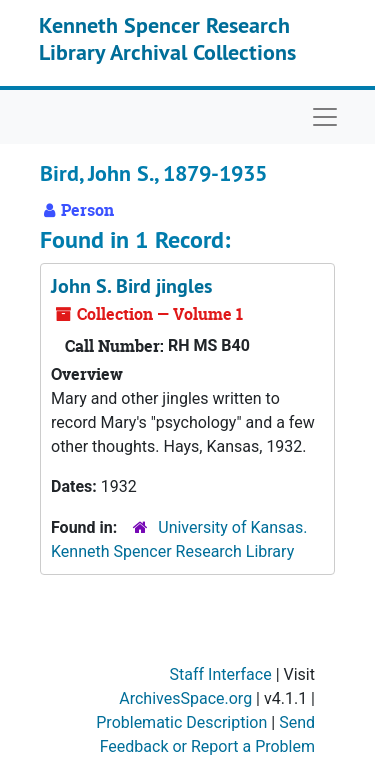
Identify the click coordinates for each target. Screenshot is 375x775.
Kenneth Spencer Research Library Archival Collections (167, 38)
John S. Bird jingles (131, 286)
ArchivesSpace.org (185, 698)
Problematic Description (181, 722)
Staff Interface (221, 674)
